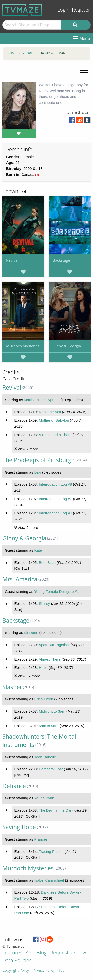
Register (81, 10)
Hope (43, 668)
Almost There (50, 659)
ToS (61, 970)
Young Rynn (44, 798)
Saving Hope (19, 827)
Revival (12, 260)
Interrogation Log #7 (55, 499)
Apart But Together (54, 645)
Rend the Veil (50, 412)
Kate (38, 550)
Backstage (61, 260)
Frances (41, 839)
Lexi (38, 472)
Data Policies (17, 961)
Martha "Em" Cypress (42, 400)
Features (12, 953)
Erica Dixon (44, 699)
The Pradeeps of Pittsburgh (39, 460)
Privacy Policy (44, 970)
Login (63, 10)
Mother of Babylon (54, 420)
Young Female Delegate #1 (57, 591)
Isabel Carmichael (49, 880)
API (29, 953)
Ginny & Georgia (67, 346)
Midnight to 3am (52, 711)
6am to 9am (49, 726)
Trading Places (51, 851)
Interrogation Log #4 (55, 513)
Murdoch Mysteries (23, 346)
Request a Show (68, 953)
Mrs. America (20, 579)
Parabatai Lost (51, 769)
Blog (42, 953)
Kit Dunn (31, 633)
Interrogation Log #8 (55, 484)
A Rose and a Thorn (55, 435)
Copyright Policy (16, 970)
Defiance (14, 786)
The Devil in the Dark (56, 810)
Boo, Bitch (47, 562)
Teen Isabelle (45, 757)
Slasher (12, 687)
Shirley (45, 604)
